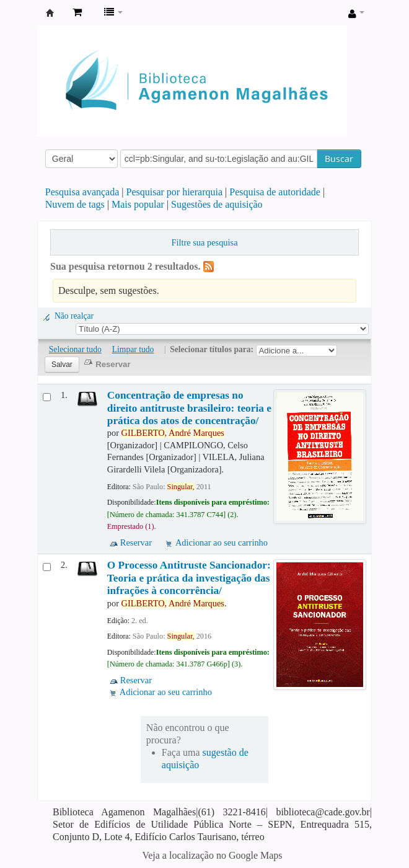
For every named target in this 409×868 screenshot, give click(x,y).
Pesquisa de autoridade (275, 192)
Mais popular (138, 204)
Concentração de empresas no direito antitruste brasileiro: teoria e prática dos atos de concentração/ (189, 408)
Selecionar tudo (75, 349)
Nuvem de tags (75, 204)
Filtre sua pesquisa (204, 242)
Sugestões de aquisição (217, 204)
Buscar (339, 158)
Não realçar (74, 316)
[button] (77, 12)
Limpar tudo (133, 349)
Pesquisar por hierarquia (175, 192)
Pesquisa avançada (82, 192)
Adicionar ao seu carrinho (222, 542)
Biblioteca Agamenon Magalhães (50, 13)
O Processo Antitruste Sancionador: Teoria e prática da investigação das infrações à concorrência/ (189, 578)
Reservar (136, 542)
